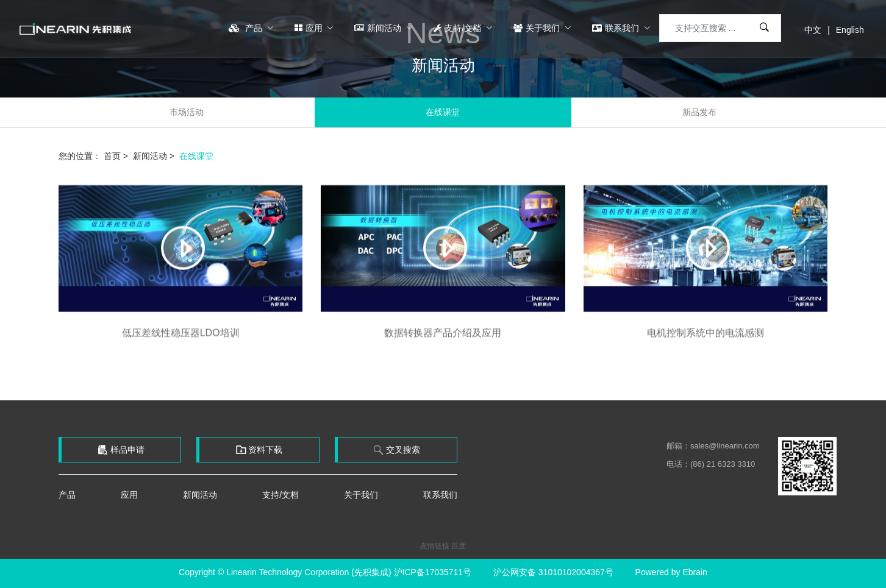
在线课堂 (443, 112)
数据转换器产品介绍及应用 (443, 340)
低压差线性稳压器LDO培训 (181, 340)
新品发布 (699, 112)
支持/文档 (459, 28)
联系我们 (617, 28)
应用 (310, 28)
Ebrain (695, 572)
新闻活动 (379, 28)
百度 (459, 546)
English (850, 30)
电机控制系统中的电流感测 (706, 340)
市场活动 (187, 112)
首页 (112, 156)
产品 (247, 28)
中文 (813, 30)
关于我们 (538, 28)
